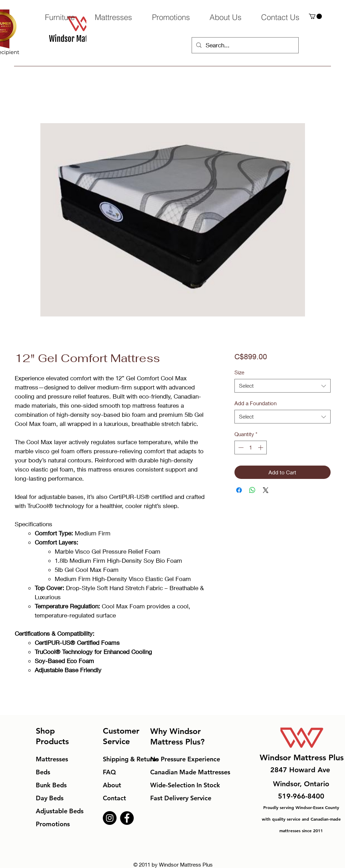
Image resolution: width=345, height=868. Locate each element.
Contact (114, 798)
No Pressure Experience (185, 759)
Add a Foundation (256, 403)
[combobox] (282, 386)
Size (239, 372)
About (112, 785)
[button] (315, 16)
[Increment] (261, 448)
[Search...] (245, 45)
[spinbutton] (251, 448)
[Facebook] (127, 818)
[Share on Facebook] (239, 490)
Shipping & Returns (131, 759)
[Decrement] (240, 448)
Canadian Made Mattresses (190, 772)
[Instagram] (110, 818)
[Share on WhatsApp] (252, 490)
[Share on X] (266, 490)
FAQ (109, 772)
